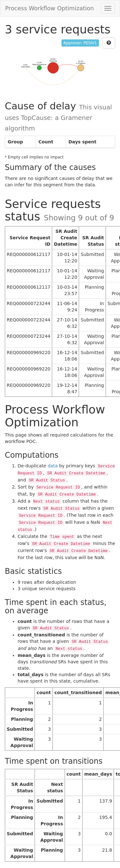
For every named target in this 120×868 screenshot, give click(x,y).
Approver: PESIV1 (80, 43)
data (53, 466)
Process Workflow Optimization (50, 8)
